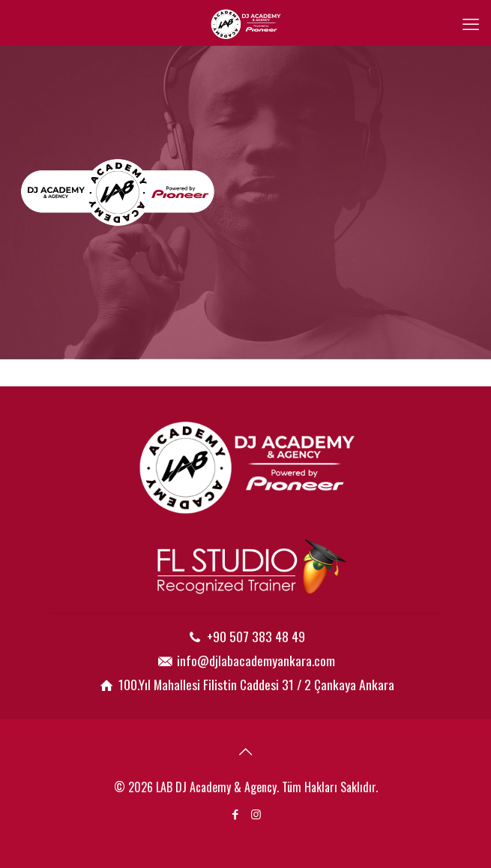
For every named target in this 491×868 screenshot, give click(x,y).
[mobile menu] (471, 23)
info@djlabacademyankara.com (256, 660)
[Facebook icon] (236, 813)
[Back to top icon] (246, 750)
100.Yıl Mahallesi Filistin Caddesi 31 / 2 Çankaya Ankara (256, 684)
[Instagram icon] (256, 813)
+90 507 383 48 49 (256, 636)
